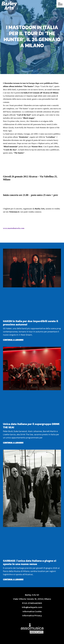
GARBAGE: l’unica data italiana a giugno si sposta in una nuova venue (30, 562)
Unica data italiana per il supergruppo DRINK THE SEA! (31, 426)
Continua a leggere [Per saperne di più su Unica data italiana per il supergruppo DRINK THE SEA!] (13, 443)
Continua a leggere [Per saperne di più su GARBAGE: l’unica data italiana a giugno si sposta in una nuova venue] (13, 579)
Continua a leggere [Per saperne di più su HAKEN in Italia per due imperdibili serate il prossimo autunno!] (13, 340)
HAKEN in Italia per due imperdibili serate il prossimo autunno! (31, 323)
